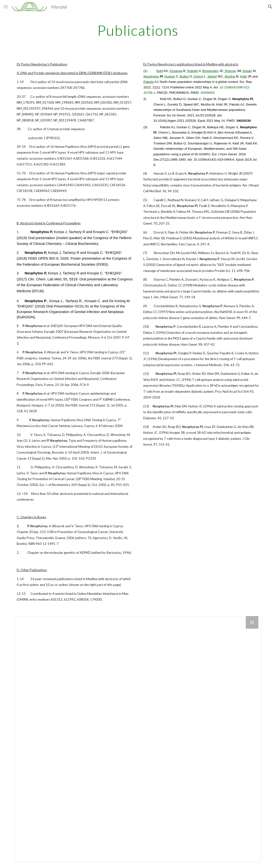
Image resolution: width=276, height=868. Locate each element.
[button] (6, 7)
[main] (138, 30)
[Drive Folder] (138, 739)
